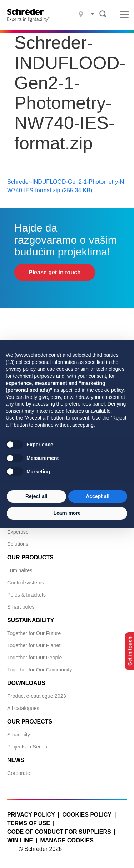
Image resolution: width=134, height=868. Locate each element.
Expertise (18, 532)
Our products (30, 557)
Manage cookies (67, 840)
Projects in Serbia (27, 747)
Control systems (26, 583)
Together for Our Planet (34, 645)
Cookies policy (87, 815)
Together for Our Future (34, 633)
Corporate (19, 773)
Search (103, 14)
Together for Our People (35, 658)
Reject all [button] (36, 496)
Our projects (30, 722)
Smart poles (21, 607)
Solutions (18, 544)
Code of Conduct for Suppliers (59, 832)
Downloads (26, 683)
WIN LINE (20, 840)
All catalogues (23, 708)
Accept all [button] (98, 496)
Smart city (19, 735)
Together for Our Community (40, 670)
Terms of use (29, 823)
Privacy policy (31, 815)
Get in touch (130, 651)
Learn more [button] (67, 513)
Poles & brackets (26, 595)
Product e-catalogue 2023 (37, 696)
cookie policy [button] (110, 390)
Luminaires (20, 570)
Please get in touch (55, 272)
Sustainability (31, 620)
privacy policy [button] (21, 369)
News (16, 760)
